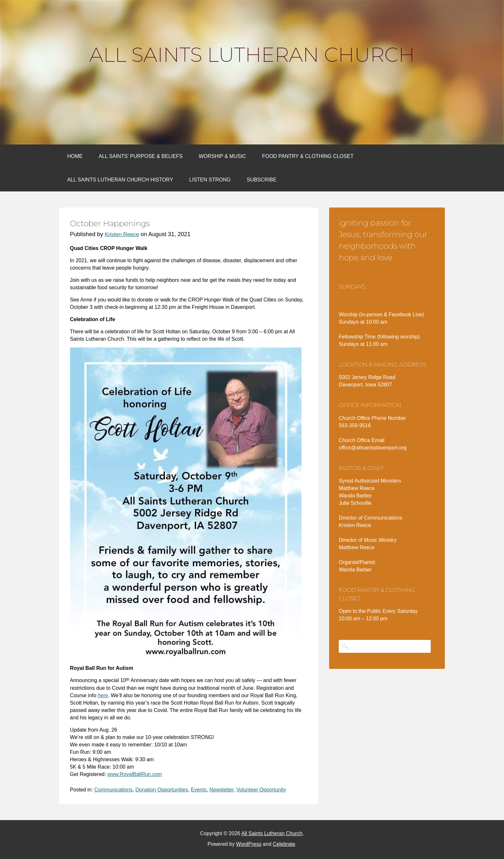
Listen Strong (210, 180)
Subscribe (261, 180)
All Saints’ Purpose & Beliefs (141, 156)
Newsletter (222, 790)
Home (75, 156)
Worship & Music (222, 156)
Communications (113, 790)
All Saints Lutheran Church (252, 55)
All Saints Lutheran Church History (120, 180)
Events (199, 790)
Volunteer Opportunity (261, 790)
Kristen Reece (122, 234)
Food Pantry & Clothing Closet (308, 156)
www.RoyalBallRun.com (135, 774)
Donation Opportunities (162, 790)
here (103, 695)
